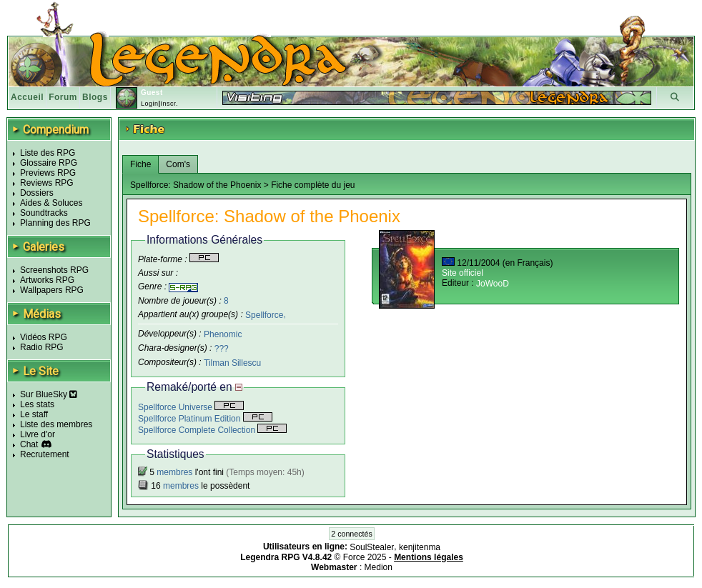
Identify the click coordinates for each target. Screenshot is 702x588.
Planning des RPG (55, 223)
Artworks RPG (47, 280)
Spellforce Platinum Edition (205, 419)
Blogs (95, 97)
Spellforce (264, 314)
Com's (178, 164)
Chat (29, 444)
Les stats (37, 404)
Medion (379, 567)
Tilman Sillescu (232, 363)
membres (174, 472)
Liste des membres (56, 424)
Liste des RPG (48, 153)
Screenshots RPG (54, 270)
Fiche (140, 164)
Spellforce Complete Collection (212, 430)
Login (150, 104)
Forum (63, 97)
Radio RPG (42, 347)
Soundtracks (44, 213)
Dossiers (37, 193)
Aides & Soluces (51, 203)
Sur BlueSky (49, 394)
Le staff (34, 414)
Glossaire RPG (49, 163)
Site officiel (463, 273)
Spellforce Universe (191, 407)
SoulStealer (372, 547)
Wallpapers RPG (52, 290)
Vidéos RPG (44, 337)
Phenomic (223, 334)
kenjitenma (420, 547)
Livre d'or (38, 434)
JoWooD (493, 284)
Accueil (27, 97)
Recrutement (45, 454)
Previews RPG (48, 173)
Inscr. (169, 104)
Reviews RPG (47, 183)
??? (222, 349)
